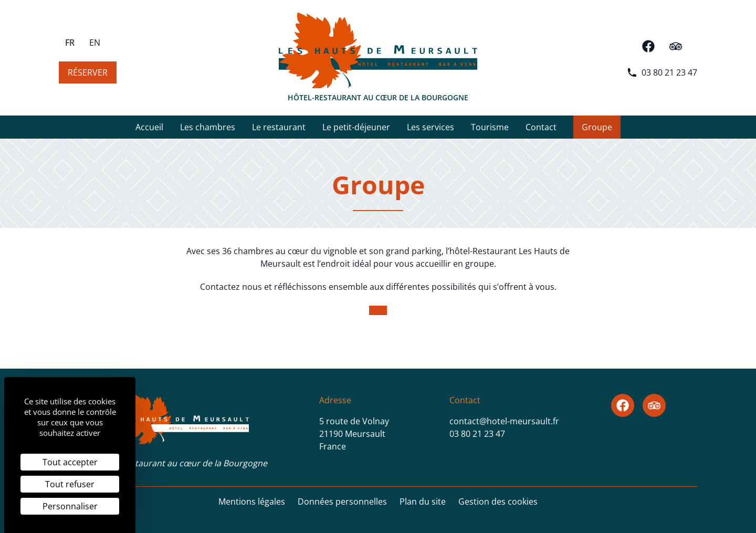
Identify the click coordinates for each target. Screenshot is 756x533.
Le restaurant (279, 130)
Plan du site (423, 501)
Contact (541, 130)
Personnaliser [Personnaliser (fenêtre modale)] (70, 506)
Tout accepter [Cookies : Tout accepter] (70, 462)
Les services (430, 130)
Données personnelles (342, 501)
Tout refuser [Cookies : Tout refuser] (70, 484)
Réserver (88, 72)
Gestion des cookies (498, 501)
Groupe (597, 127)
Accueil (149, 130)
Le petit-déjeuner (356, 130)
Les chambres (208, 130)
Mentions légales (252, 501)
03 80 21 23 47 (662, 72)
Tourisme (490, 130)
